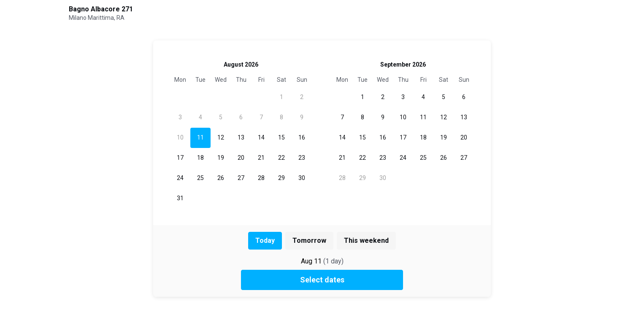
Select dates (322, 280)
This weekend (366, 240)
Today (265, 240)
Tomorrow (309, 240)
